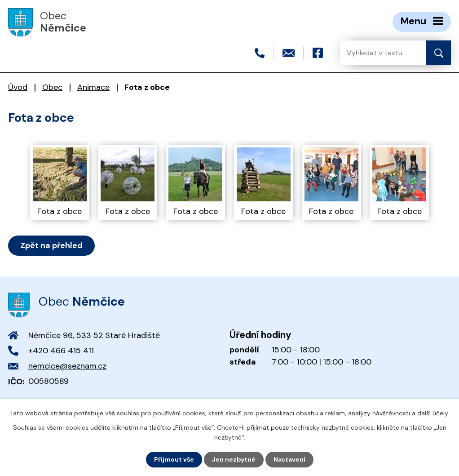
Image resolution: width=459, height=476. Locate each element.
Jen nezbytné (234, 459)
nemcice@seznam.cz (67, 366)
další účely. (433, 413)
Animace (93, 87)
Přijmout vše (174, 459)
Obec (52, 87)
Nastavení (289, 459)
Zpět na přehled (51, 245)
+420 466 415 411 (61, 351)
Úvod (18, 87)
